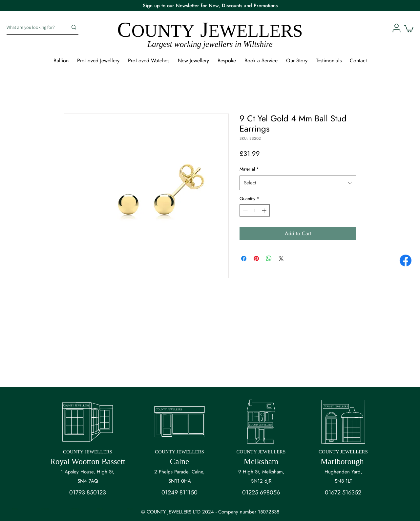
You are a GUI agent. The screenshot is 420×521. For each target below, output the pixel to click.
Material (249, 169)
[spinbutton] (255, 210)
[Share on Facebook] (244, 259)
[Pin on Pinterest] (256, 259)
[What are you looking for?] (32, 27)
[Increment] (265, 210)
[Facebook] (406, 260)
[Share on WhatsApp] (269, 259)
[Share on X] (281, 259)
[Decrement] (245, 210)
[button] (409, 28)
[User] (396, 28)
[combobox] (298, 183)
